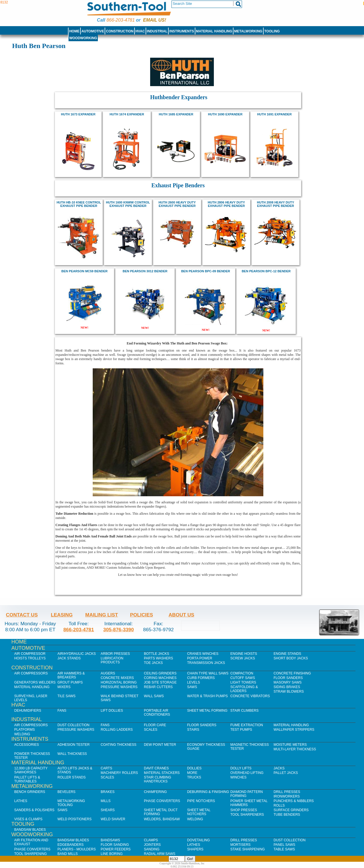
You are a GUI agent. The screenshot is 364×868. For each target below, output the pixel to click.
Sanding (152, 849)
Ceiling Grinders (160, 673)
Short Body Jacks (291, 658)
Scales (151, 730)
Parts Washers (158, 658)
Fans (62, 711)
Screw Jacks (243, 658)
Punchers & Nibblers (294, 801)
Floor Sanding (115, 845)
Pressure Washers (119, 687)
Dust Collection (73, 725)
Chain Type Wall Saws (208, 673)
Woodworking (83, 38)
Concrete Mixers (117, 678)
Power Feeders (116, 849)
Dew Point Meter (160, 745)
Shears (108, 810)
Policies (141, 615)
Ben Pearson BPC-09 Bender (206, 271)
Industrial (157, 31)
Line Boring (112, 854)
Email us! (155, 20)
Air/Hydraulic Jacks (77, 654)
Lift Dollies (112, 711)
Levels (194, 682)
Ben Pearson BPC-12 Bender (266, 271)
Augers (108, 673)
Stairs (193, 730)
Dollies (194, 768)
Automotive (93, 31)
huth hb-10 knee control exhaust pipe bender (79, 204)
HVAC (140, 31)
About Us (181, 615)
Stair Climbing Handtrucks (158, 779)
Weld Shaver (113, 819)
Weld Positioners (75, 819)
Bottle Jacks (157, 654)
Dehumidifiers (28, 711)
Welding (22, 734)
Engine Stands (287, 654)
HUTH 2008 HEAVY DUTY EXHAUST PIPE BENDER (276, 204)
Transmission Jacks (206, 663)
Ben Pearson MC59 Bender (84, 271)
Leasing (62, 615)
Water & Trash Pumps (207, 696)
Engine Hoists (244, 654)
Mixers (64, 687)
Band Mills (68, 854)
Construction (120, 31)
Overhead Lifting (247, 773)
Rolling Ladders (117, 730)
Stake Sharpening (248, 849)
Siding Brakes (287, 687)
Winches (238, 777)
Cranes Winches (203, 654)
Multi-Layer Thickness (295, 749)
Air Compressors (31, 673)
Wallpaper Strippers (294, 730)
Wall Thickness (72, 754)
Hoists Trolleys (30, 658)
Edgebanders (71, 845)
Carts (106, 768)
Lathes (21, 801)
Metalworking (248, 31)
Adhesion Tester (74, 745)
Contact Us (22, 615)
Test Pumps (241, 730)
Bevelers (66, 792)
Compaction (242, 673)
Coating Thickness (119, 745)
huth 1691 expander (274, 114)
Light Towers (243, 682)
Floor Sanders (288, 678)
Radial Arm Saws (160, 854)
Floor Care (155, 725)
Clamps (151, 840)
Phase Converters (162, 801)
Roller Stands (72, 777)
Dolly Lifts (241, 768)
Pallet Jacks (286, 773)
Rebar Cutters (158, 687)
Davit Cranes (156, 768)
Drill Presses (287, 792)
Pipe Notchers (201, 801)
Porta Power (200, 658)
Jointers (152, 845)
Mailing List (102, 615)
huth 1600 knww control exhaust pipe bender (128, 204)
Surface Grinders (291, 810)
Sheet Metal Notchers (199, 812)
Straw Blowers (289, 692)
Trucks (194, 777)
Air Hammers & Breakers (71, 675)
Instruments (182, 31)
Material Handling (214, 31)
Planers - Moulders (77, 849)
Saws (192, 687)
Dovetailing (198, 840)
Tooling (272, 31)
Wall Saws (154, 696)
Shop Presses (244, 810)
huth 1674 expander (127, 114)
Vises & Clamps (28, 819)
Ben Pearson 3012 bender (145, 271)
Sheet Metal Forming (207, 711)
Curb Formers (201, 678)
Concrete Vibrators (250, 696)
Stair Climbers (244, 711)
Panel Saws (284, 845)
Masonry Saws (288, 682)
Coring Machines (160, 678)
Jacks (279, 768)
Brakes (108, 792)
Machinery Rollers (119, 773)
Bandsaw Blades (30, 830)
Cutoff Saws (243, 678)
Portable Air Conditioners (157, 713)
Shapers (195, 849)
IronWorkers (287, 796)
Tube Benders (287, 815)
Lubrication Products (112, 660)
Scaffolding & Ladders (244, 689)
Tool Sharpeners (247, 815)
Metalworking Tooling (71, 803)
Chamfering (155, 792)
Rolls (279, 805)
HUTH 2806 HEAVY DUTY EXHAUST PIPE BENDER (227, 204)
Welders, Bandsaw (162, 819)
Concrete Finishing (292, 673)
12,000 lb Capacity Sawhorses (31, 770)
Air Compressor (30, 654)
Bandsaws (110, 840)
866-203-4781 (120, 20)
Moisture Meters (290, 745)
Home (74, 31)
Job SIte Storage (160, 682)
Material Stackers (162, 773)
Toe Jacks (153, 663)
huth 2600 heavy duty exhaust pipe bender (177, 204)
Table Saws (284, 849)
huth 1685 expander (176, 114)
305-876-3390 (119, 630)
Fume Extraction (247, 725)
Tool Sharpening (31, 854)
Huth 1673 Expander (78, 114)
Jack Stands (69, 658)
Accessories (27, 745)
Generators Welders (35, 682)
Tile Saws (67, 696)
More (192, 773)
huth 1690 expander (225, 114)
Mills (106, 801)
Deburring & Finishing (208, 792)
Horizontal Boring (119, 682)
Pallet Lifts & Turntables (27, 779)
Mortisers (240, 845)
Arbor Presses (115, 654)
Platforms (24, 730)
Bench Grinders (30, 792)
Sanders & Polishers (34, 810)
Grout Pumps (70, 682)
